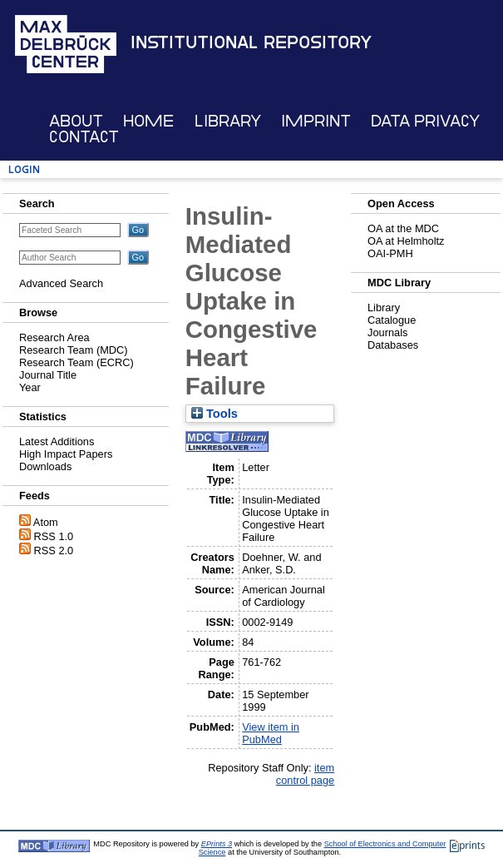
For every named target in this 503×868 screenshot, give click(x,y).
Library (228, 121)
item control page (305, 774)
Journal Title (48, 375)
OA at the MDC (403, 228)
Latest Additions (57, 441)
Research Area (54, 337)
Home (148, 121)
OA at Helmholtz (406, 241)
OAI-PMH (390, 253)
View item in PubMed (271, 733)
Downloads (45, 466)
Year (30, 387)
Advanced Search (61, 283)
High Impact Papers (66, 454)
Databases (393, 345)
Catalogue (392, 320)
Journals (387, 332)
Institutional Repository (251, 42)
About (76, 121)
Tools (215, 414)
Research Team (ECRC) (76, 362)
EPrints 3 (217, 844)
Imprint (316, 121)
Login (24, 169)
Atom (46, 522)
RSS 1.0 (54, 536)
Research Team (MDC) (74, 350)
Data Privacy (425, 121)
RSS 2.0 (54, 551)
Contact (84, 137)
